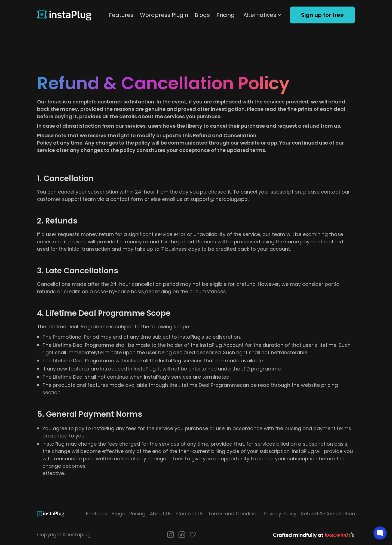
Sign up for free (322, 15)
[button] (262, 15)
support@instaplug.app (219, 199)
